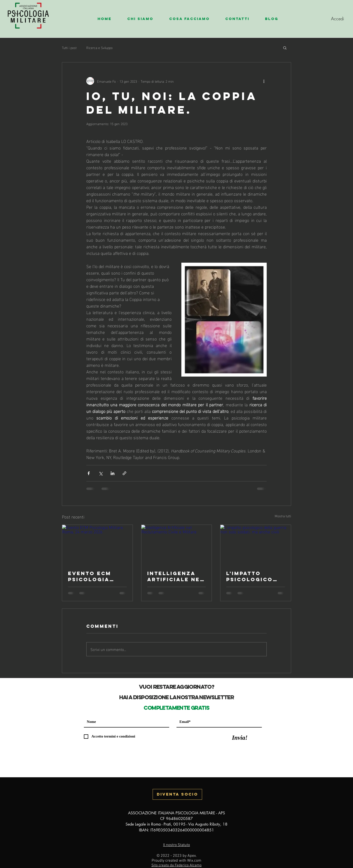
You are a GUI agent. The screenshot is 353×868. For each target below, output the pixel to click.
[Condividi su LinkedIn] (113, 473)
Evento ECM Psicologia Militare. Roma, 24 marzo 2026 (97, 576)
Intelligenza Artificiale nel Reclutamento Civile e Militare (176, 576)
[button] (145, 19)
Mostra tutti (283, 516)
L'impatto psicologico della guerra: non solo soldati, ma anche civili (253, 576)
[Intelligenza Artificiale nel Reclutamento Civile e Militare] (177, 545)
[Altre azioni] (264, 81)
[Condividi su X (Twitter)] (101, 473)
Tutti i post (69, 48)
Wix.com (194, 861)
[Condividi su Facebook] (89, 473)
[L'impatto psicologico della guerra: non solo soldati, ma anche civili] (256, 545)
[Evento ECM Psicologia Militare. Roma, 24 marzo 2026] (97, 545)
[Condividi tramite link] (124, 473)
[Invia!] (240, 738)
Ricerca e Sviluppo (99, 48)
